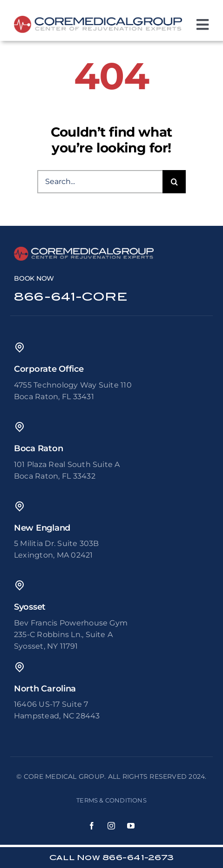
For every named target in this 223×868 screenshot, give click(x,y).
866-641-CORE (71, 297)
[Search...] (100, 182)
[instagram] (112, 826)
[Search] (174, 182)
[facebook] (92, 826)
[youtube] (131, 826)
